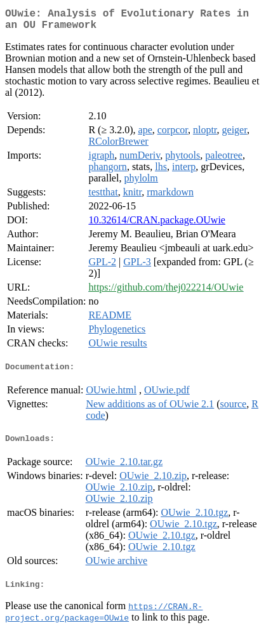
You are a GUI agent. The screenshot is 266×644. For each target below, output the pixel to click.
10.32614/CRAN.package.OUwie (157, 225)
